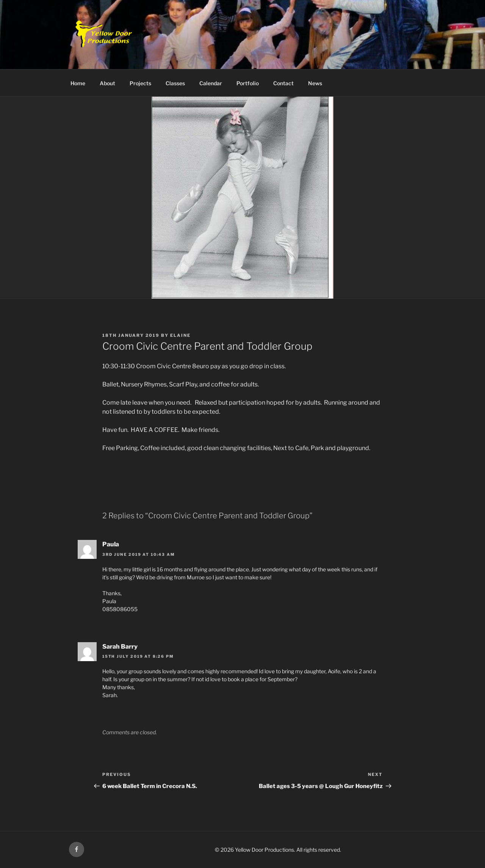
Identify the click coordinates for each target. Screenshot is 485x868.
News (315, 83)
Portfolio (248, 83)
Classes (175, 83)
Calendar (211, 83)
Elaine (180, 335)
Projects (140, 83)
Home (78, 83)
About (107, 83)
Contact (283, 83)
